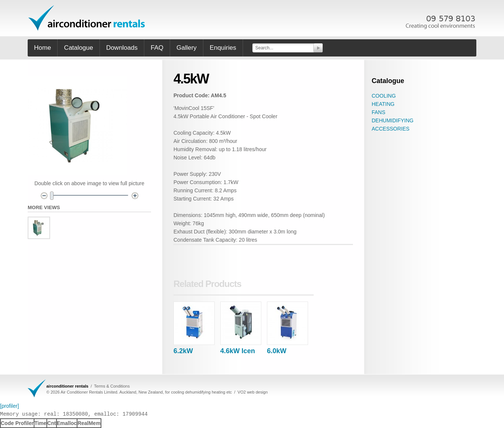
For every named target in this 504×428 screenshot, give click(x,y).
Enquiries (223, 48)
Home (42, 48)
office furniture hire (87, 18)
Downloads (122, 48)
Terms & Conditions (112, 386)
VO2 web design (253, 392)
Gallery (187, 48)
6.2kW (183, 351)
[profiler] (10, 406)
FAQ (157, 48)
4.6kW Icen (238, 351)
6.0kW (277, 351)
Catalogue (79, 48)
